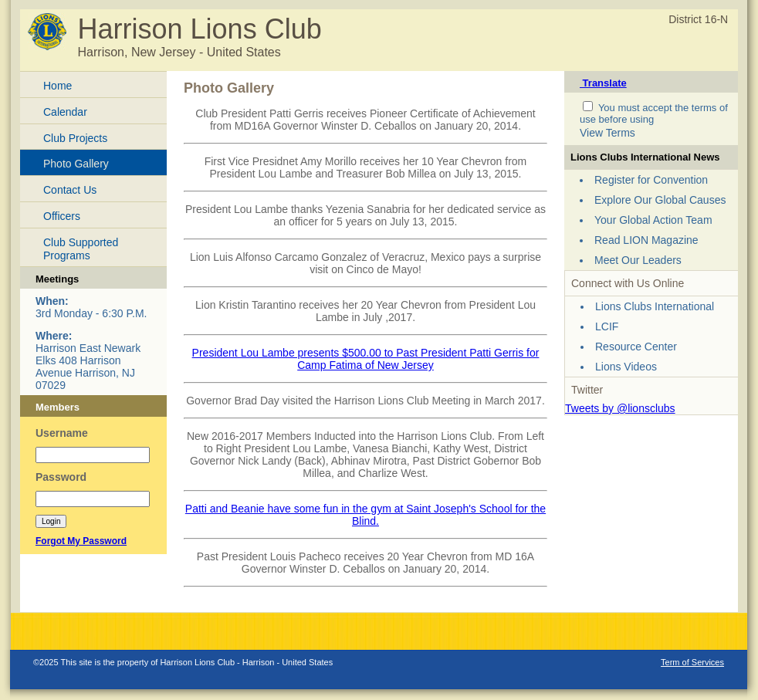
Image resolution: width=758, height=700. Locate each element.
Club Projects (75, 138)
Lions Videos (626, 367)
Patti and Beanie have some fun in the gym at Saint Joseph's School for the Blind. (365, 515)
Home (58, 86)
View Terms (607, 133)
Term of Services (692, 662)
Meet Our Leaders (638, 260)
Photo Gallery (76, 164)
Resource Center (636, 347)
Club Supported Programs (81, 249)
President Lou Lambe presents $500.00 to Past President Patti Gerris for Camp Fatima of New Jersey (366, 359)
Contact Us (70, 190)
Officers (62, 216)
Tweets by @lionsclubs (620, 408)
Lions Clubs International (655, 306)
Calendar (65, 112)
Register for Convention (651, 180)
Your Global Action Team (653, 220)
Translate (603, 83)
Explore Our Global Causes (660, 200)
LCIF (607, 326)
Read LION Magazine (646, 240)
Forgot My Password (81, 541)
